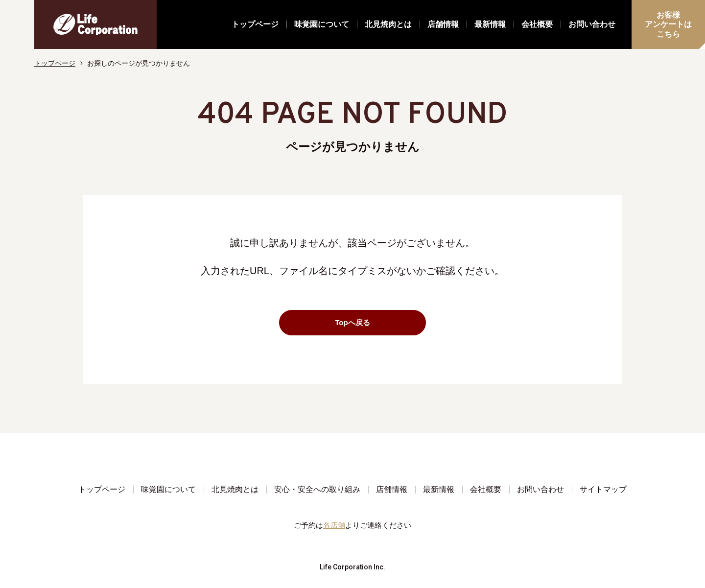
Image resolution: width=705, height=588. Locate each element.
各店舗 (334, 525)
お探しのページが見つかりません (139, 63)
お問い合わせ (592, 24)
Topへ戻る (376, 322)
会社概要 (537, 24)
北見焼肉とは (388, 24)
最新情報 (490, 24)
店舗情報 (443, 24)
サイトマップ (603, 489)
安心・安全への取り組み (317, 489)
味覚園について (322, 24)
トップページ (255, 24)
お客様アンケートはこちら (668, 24)
